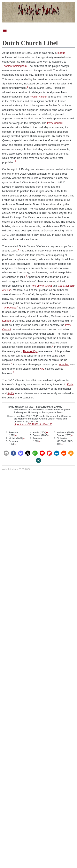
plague (61, 53)
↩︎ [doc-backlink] (16, 435)
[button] (6, 453)
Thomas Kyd (30, 351)
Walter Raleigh (39, 97)
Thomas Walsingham (14, 66)
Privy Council (55, 123)
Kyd (42, 369)
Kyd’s (70, 385)
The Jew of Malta (42, 286)
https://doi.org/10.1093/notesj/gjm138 (33, 424)
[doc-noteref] (28, 88)
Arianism (64, 364)
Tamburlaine (9, 308)
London (7, 321)
